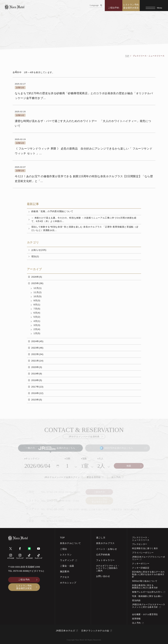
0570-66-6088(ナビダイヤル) (29, 571)
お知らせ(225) (39, 250)
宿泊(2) (35, 256)
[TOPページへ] (15, 7)
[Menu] (154, 6)
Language (96, 5)
